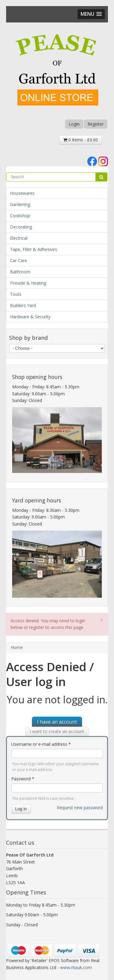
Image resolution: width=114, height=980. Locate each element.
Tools (16, 294)
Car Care (19, 260)
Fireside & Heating (28, 283)
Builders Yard (23, 305)
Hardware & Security (30, 317)
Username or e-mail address (41, 744)
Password (23, 779)
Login (74, 124)
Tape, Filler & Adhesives (34, 249)
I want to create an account (57, 731)
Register (96, 124)
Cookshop (20, 216)
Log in (21, 809)
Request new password (80, 808)
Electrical (19, 238)
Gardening (20, 204)
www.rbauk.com (76, 967)
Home (17, 647)
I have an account (57, 722)
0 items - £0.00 (81, 140)
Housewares (22, 193)
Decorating (21, 227)
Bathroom (20, 272)
